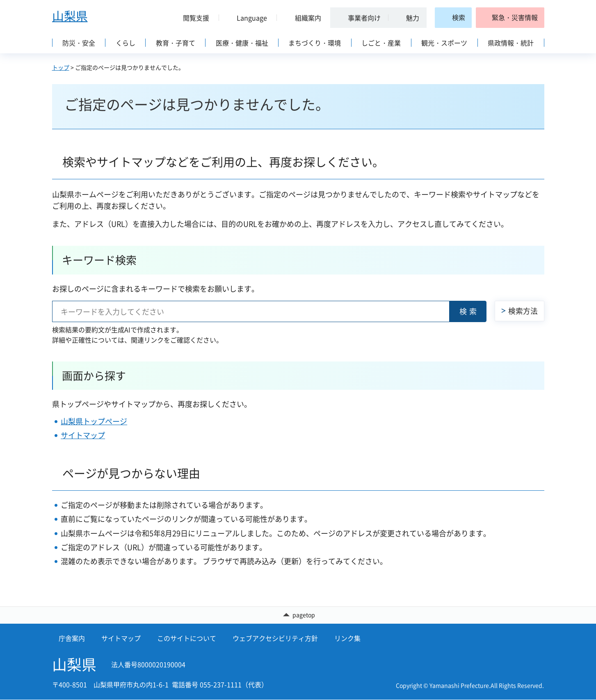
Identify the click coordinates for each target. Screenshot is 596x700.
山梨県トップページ (94, 421)
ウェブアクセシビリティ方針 (275, 638)
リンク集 (347, 638)
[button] (193, 18)
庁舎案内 (72, 638)
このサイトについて (187, 638)
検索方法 (523, 311)
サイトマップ (83, 435)
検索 (469, 311)
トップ (61, 67)
